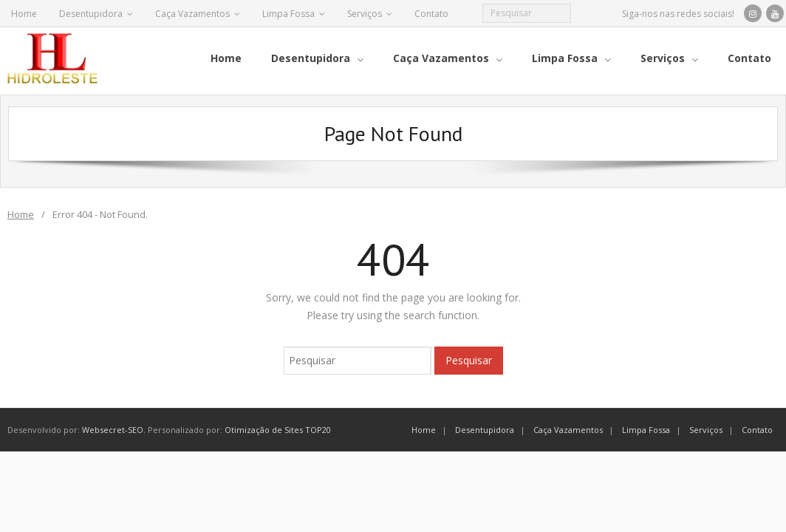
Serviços (365, 14)
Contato (431, 14)
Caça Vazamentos (192, 14)
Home (24, 14)
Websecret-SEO (113, 424)
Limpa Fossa (288, 14)
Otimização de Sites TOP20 (278, 424)
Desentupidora (91, 14)
